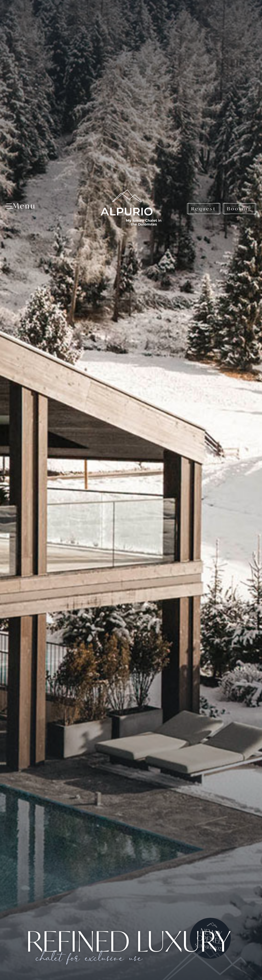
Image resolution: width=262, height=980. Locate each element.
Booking (239, 22)
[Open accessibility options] (12, 953)
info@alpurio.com (61, 949)
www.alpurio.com (56, 957)
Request (204, 22)
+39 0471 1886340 (52, 941)
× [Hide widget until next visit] (17, 948)
